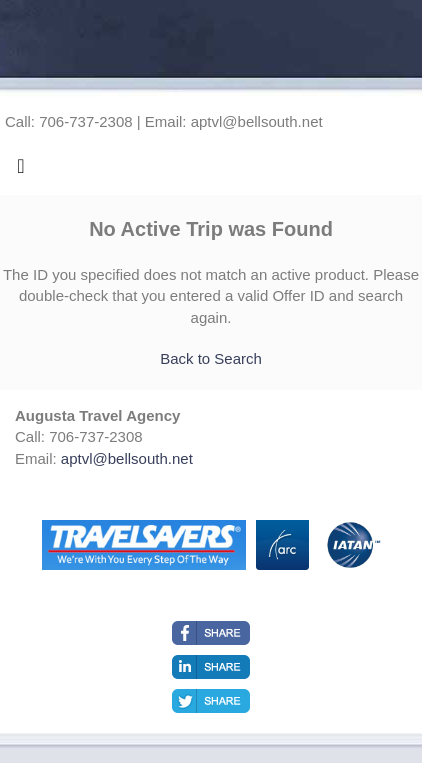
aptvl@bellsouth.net (127, 458)
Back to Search (211, 358)
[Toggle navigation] (21, 171)
